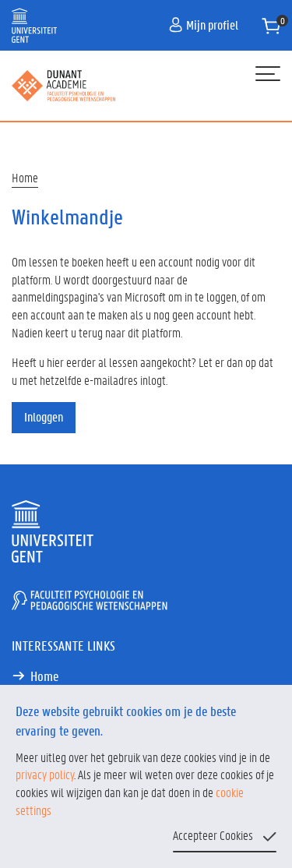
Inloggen (44, 416)
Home (25, 177)
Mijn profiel (204, 25)
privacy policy (45, 774)
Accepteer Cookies (213, 835)
